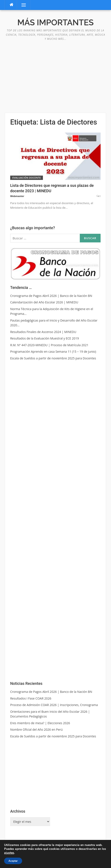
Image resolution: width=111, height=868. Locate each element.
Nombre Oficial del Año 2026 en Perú (36, 729)
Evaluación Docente (27, 178)
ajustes (9, 853)
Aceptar (13, 861)
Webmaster (17, 196)
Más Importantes (55, 22)
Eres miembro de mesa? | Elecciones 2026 (40, 723)
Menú (22, 5)
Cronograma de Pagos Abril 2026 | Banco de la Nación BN (51, 692)
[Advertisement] (55, 74)
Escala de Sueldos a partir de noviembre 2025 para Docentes (53, 736)
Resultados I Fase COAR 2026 (31, 698)
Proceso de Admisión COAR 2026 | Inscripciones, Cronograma (54, 705)
